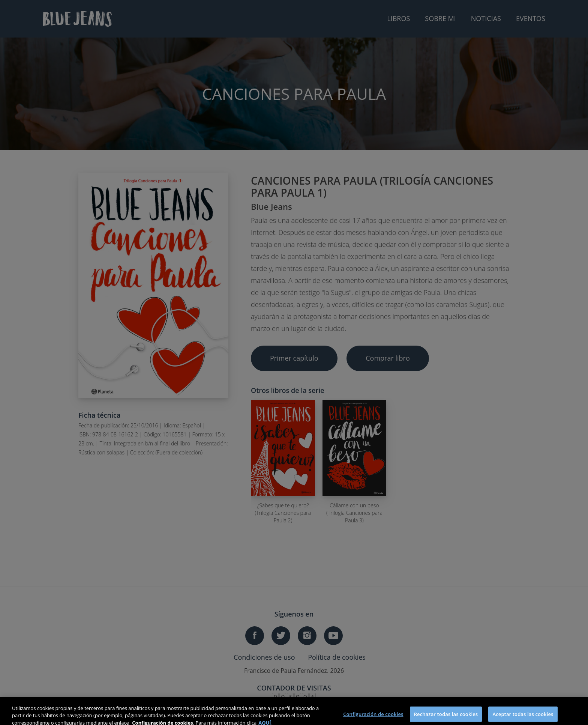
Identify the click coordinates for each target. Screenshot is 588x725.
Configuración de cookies (373, 717)
